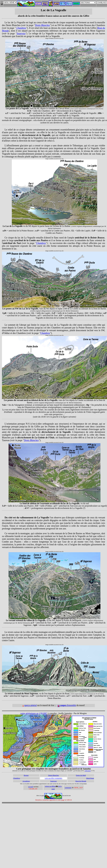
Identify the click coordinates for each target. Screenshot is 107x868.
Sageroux (21, 33)
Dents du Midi (81, 775)
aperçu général (30, 705)
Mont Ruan (90, 778)
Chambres (21, 28)
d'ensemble (67, 705)
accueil (31, 787)
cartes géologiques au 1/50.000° (34, 713)
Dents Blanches (42, 25)
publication (88, 771)
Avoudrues (26, 781)
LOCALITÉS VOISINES (53, 778)
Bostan (26, 775)
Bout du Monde (81, 781)
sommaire (68, 788)
